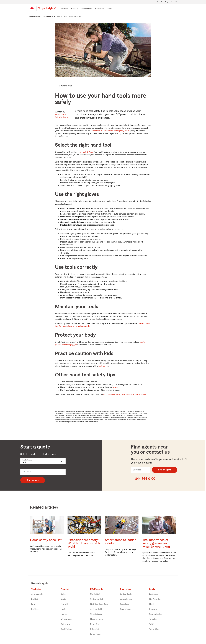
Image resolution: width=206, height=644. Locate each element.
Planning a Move (97, 619)
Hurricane (153, 609)
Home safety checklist (46, 540)
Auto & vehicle (37, 594)
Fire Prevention (155, 599)
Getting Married (96, 599)
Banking (34, 599)
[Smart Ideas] (100, 9)
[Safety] (110, 9)
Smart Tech (124, 604)
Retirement (65, 624)
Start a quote (33, 480)
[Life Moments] (86, 9)
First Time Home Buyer (99, 604)
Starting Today (125, 609)
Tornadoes (153, 619)
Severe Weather (156, 614)
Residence (35, 609)
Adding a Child (96, 609)
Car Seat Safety (126, 594)
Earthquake (154, 594)
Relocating (94, 629)
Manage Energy (126, 599)
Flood (151, 604)
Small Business (67, 629)
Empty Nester (96, 634)
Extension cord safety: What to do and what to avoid (84, 543)
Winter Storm (155, 629)
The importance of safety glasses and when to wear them (156, 543)
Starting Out (95, 594)
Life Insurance (66, 619)
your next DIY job (85, 152)
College (64, 594)
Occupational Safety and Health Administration (125, 394)
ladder (116, 387)
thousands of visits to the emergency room (110, 131)
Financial (64, 604)
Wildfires (153, 624)
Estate (63, 599)
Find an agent (165, 470)
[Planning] (74, 9)
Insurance (65, 614)
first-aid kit (103, 366)
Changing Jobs (96, 614)
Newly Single (95, 624)
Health (63, 609)
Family (34, 604)
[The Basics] (64, 9)
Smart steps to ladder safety (120, 542)
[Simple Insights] (47, 9)
